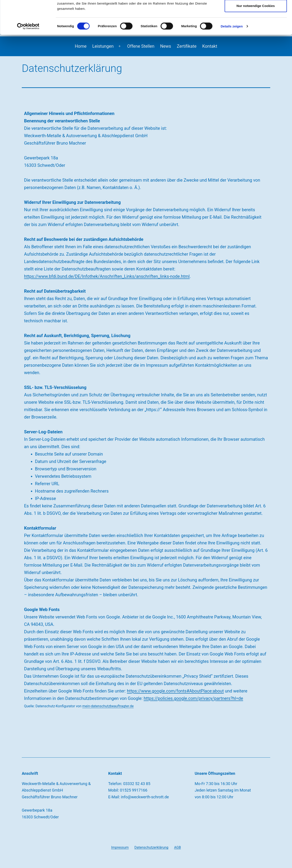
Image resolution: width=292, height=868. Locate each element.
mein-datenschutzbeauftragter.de (108, 706)
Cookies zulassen (256, 11)
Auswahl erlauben (256, 25)
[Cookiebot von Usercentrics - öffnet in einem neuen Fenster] (28, 60)
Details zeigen (232, 60)
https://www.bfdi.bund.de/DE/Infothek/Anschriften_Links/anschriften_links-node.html (107, 276)
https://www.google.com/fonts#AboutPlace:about (175, 691)
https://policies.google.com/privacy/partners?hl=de (193, 698)
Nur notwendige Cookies (256, 39)
